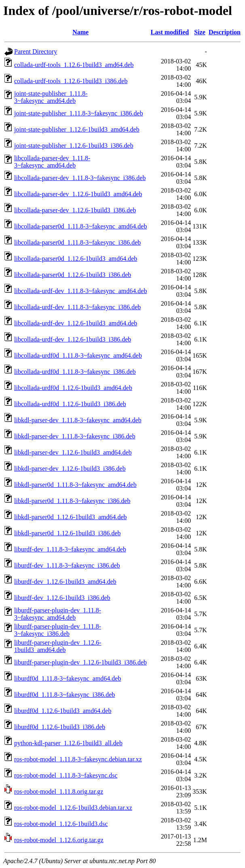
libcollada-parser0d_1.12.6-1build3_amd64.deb (76, 259)
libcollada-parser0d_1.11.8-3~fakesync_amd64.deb (80, 226)
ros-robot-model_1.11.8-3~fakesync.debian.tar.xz (78, 759)
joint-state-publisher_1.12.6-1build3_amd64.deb (77, 129)
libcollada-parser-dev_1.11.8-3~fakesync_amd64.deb (52, 162)
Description (225, 32)
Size (200, 32)
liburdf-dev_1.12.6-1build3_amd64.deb (65, 582)
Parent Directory (36, 51)
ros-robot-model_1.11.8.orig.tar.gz (59, 791)
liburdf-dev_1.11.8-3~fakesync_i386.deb (67, 565)
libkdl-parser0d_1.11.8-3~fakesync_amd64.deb (75, 485)
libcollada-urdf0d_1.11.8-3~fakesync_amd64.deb (78, 355)
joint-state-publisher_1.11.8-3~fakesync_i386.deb (79, 113)
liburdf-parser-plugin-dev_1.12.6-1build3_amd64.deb (58, 646)
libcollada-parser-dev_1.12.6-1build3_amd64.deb (78, 194)
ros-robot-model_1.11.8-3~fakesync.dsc (66, 775)
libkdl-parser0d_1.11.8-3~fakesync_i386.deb (72, 501)
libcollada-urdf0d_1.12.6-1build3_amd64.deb (73, 388)
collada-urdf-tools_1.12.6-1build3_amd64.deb (74, 65)
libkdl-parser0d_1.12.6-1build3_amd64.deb (71, 517)
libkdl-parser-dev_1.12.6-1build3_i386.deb (70, 469)
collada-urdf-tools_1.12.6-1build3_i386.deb (71, 81)
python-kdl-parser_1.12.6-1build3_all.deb (68, 743)
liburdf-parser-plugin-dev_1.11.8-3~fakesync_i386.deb (58, 630)
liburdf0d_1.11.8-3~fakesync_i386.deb (64, 695)
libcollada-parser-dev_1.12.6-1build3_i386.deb (75, 210)
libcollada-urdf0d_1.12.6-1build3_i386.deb (70, 404)
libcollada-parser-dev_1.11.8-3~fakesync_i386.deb (80, 178)
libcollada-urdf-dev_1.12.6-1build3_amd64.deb (76, 323)
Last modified (170, 32)
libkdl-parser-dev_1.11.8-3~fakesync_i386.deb (75, 436)
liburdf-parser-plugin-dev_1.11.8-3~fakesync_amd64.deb (58, 614)
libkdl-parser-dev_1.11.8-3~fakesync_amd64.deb (78, 420)
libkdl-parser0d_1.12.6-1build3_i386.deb (68, 533)
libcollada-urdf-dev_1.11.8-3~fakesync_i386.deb (77, 307)
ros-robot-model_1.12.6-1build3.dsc (61, 824)
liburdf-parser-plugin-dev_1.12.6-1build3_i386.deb (80, 662)
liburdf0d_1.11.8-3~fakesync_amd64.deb (68, 678)
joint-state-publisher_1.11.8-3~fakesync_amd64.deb (51, 97)
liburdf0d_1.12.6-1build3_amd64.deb (63, 711)
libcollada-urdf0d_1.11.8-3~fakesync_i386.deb (75, 372)
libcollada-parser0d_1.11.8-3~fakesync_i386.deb (77, 242)
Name (80, 32)
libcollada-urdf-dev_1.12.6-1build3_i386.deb (73, 339)
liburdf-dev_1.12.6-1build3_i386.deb (62, 598)
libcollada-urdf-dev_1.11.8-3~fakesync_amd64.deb (80, 291)
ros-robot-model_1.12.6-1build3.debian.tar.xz (73, 808)
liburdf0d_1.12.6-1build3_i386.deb (60, 727)
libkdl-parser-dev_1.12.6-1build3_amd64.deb (73, 452)
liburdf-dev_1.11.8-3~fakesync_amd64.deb (70, 549)
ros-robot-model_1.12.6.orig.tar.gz (59, 840)
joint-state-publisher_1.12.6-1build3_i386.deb (74, 146)
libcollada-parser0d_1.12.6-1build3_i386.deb (73, 275)
